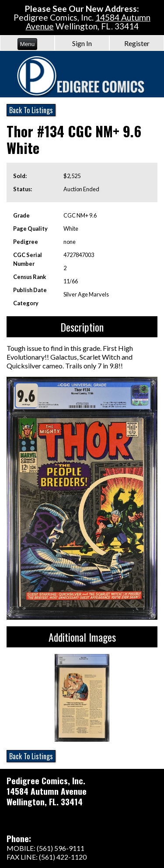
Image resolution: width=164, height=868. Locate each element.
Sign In (82, 43)
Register (137, 43)
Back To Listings (31, 110)
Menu (27, 44)
